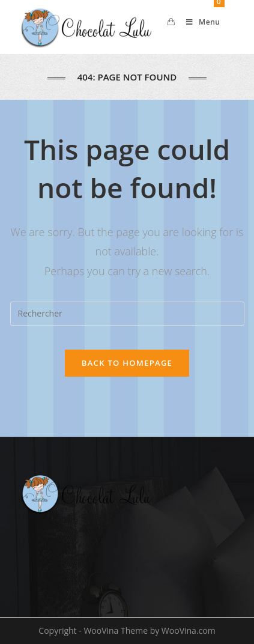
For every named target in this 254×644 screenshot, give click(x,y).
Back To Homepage (127, 363)
